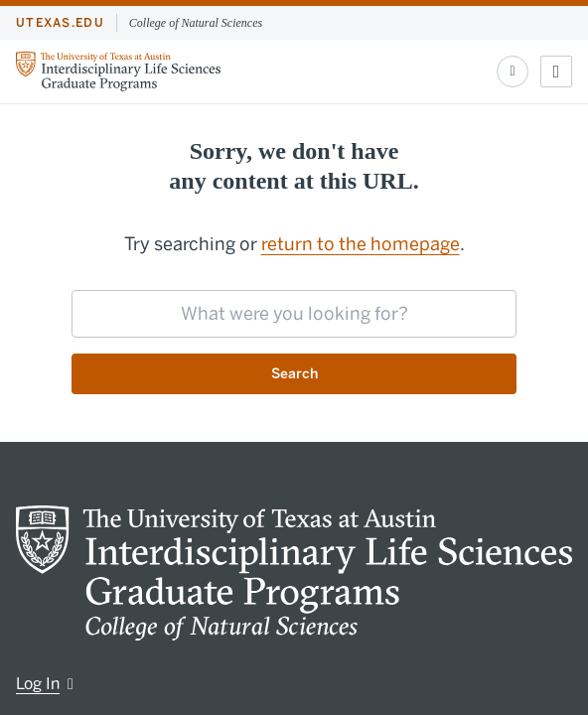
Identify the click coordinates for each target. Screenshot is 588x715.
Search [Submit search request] (294, 374)
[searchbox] (294, 314)
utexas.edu (60, 23)
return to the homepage (361, 244)
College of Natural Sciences (196, 23)
